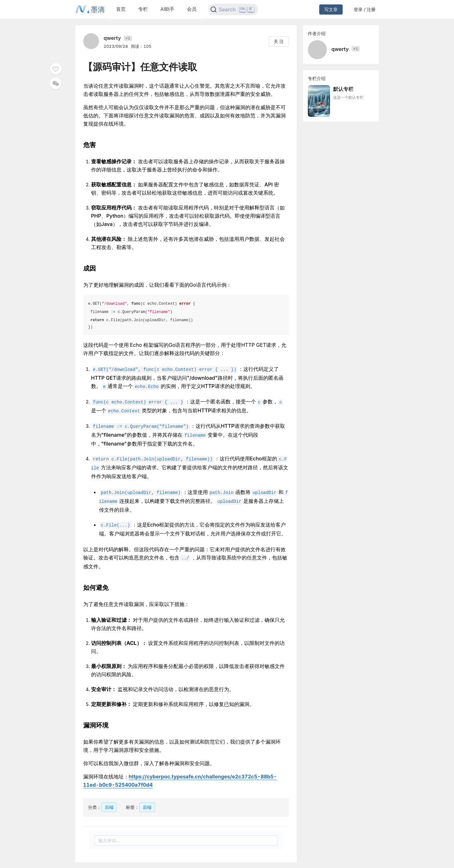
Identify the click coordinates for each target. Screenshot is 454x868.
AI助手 (167, 9)
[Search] (233, 9)
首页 (121, 9)
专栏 (143, 9)
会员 (192, 9)
